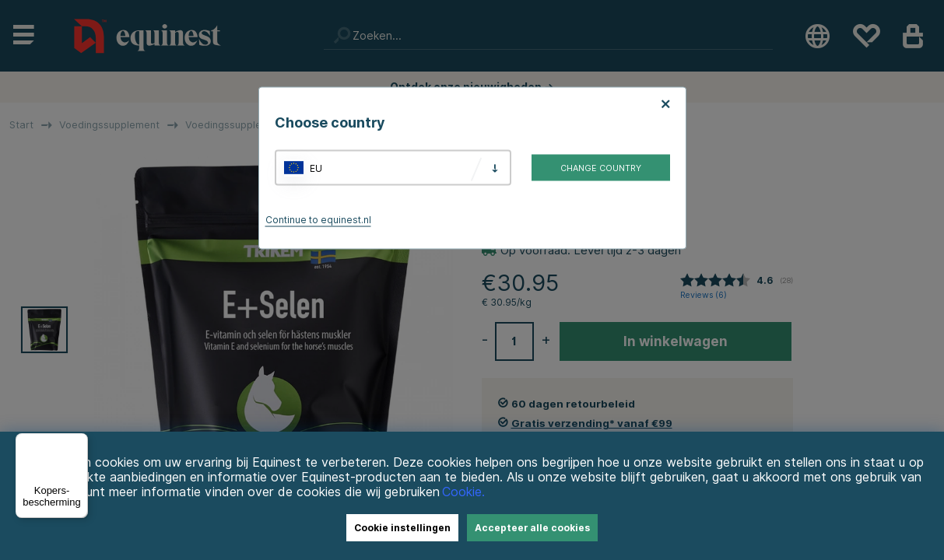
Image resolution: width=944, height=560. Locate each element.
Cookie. (463, 492)
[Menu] (79, 443)
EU (316, 168)
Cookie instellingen (402, 528)
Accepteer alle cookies (532, 528)
